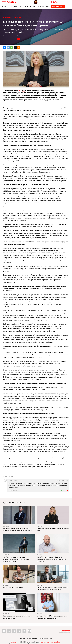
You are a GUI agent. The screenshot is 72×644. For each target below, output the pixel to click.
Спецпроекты (15, 7)
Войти (5, 476)
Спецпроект (8, 17)
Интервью (18, 17)
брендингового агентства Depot (51, 642)
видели (42, 302)
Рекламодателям (32, 638)
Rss (51, 638)
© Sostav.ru (15, 642)
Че (19, 39)
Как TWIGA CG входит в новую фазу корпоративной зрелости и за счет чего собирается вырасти (16, 559)
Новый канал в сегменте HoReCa (14, 587)
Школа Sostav (58, 7)
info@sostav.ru (66, 630)
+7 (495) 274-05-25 (65, 632)
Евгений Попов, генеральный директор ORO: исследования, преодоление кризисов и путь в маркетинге (51, 559)
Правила (10, 476)
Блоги (5, 7)
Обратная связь (44, 638)
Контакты (22, 638)
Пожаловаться (12, 490)
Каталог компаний (41, 7)
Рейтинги (27, 7)
